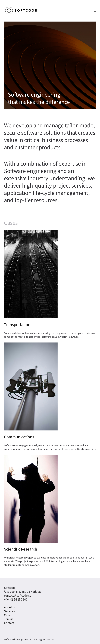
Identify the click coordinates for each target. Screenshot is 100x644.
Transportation (17, 325)
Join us (9, 619)
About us (10, 607)
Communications (19, 437)
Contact (9, 623)
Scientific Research (21, 549)
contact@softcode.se (18, 596)
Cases (8, 615)
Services (9, 611)
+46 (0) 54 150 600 (16, 599)
